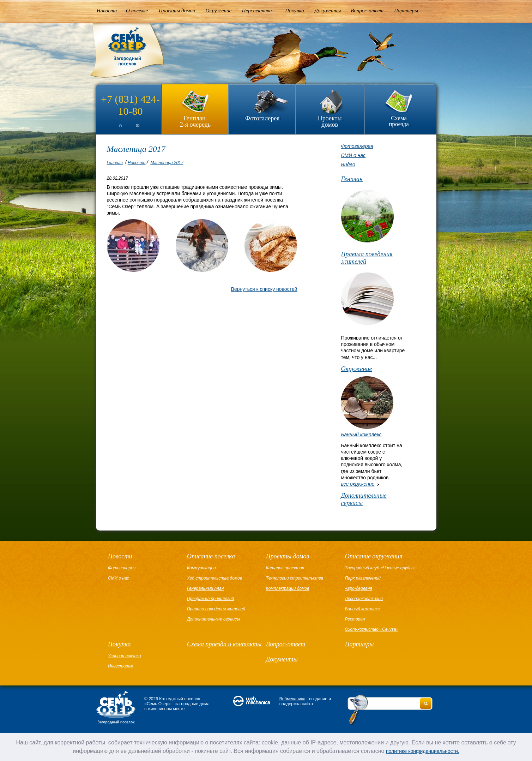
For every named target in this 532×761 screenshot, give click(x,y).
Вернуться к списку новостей (264, 289)
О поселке (137, 11)
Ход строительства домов (214, 578)
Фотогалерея (262, 118)
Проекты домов (177, 11)
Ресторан (355, 619)
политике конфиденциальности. (423, 751)
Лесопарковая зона (364, 599)
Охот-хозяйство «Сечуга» (372, 629)
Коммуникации (201, 568)
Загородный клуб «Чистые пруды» (380, 568)
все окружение (358, 484)
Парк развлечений (363, 578)
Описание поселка (211, 556)
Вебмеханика (292, 699)
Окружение (219, 11)
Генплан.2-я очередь (195, 121)
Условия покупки (125, 656)
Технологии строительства (295, 578)
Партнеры (406, 11)
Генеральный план (205, 588)
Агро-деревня (359, 588)
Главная (115, 163)
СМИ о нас (353, 155)
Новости (107, 11)
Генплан (352, 179)
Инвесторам (121, 666)
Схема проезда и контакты (224, 644)
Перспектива (257, 11)
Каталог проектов (285, 568)
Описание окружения (374, 556)
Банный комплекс (361, 435)
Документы (328, 11)
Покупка (295, 11)
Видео (348, 164)
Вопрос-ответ (367, 11)
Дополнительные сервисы (364, 499)
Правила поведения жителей (367, 258)
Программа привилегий (210, 599)
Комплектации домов (288, 588)
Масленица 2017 (167, 163)
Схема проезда (399, 121)
